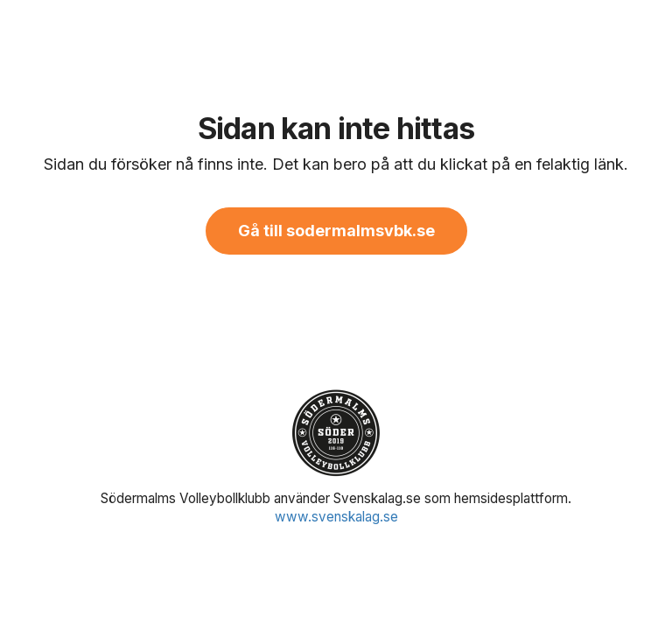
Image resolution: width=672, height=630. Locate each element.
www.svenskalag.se (336, 517)
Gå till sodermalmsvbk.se (336, 231)
